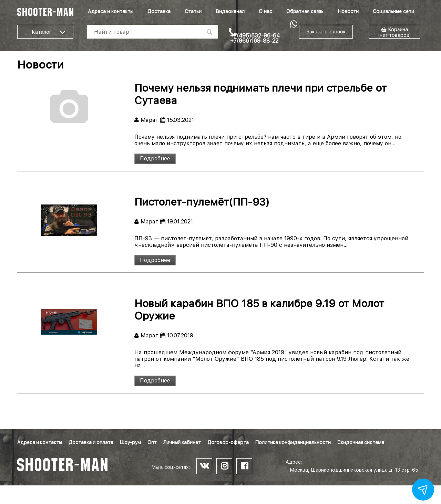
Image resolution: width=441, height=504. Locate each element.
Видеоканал (230, 11)
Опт (152, 442)
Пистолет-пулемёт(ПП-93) (202, 202)
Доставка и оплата (91, 442)
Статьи (193, 11)
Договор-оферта (228, 442)
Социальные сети (393, 11)
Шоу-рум (130, 442)
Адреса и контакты (111, 11)
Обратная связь (305, 11)
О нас (265, 11)
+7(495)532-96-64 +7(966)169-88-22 (255, 38)
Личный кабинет (182, 442)
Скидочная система (361, 442)
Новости (348, 11)
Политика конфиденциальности (293, 442)
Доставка (159, 11)
